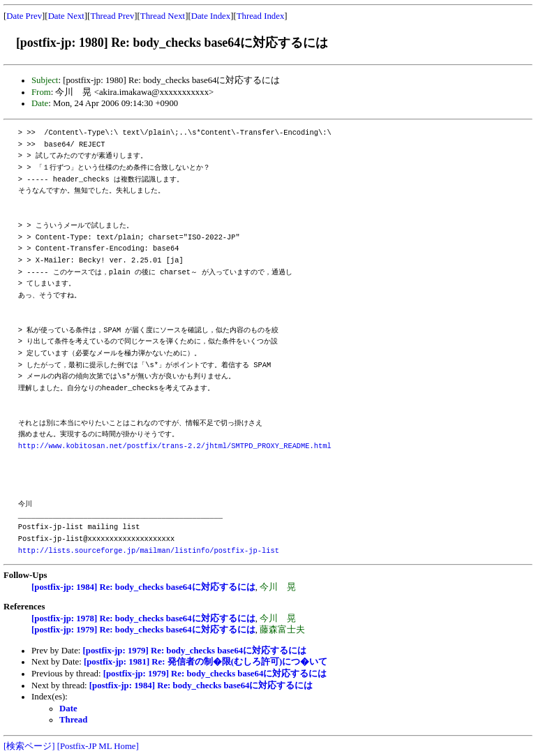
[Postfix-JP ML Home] (98, 746)
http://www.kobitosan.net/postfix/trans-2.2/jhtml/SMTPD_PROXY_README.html (175, 446)
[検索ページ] (29, 746)
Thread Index (261, 16)
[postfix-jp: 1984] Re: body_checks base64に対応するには (143, 587)
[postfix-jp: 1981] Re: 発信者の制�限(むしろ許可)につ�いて (206, 662)
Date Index (211, 16)
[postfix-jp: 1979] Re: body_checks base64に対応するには (143, 630)
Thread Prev (112, 16)
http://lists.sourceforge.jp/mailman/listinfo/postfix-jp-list (149, 551)
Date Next (66, 16)
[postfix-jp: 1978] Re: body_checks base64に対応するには (143, 618)
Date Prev (24, 16)
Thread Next (163, 16)
